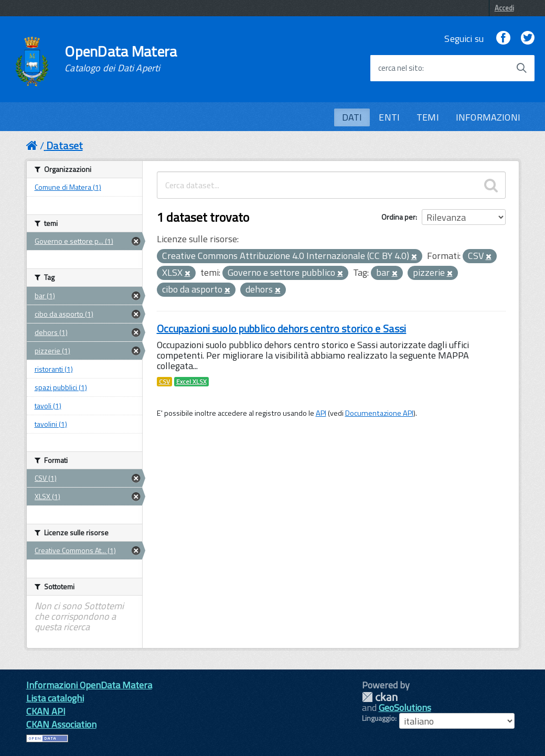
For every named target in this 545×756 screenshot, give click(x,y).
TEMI (428, 117)
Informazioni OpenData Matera (89, 685)
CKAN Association (61, 724)
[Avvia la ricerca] (521, 68)
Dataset (65, 145)
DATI (352, 117)
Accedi (504, 8)
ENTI (389, 117)
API (321, 413)
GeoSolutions (405, 708)
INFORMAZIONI (488, 117)
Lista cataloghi (55, 698)
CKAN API (46, 711)
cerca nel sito (400, 68)
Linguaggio (378, 718)
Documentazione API (379, 413)
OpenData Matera (121, 59)
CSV (164, 382)
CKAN (380, 697)
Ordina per (398, 217)
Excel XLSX (191, 382)
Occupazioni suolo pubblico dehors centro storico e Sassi (282, 328)
